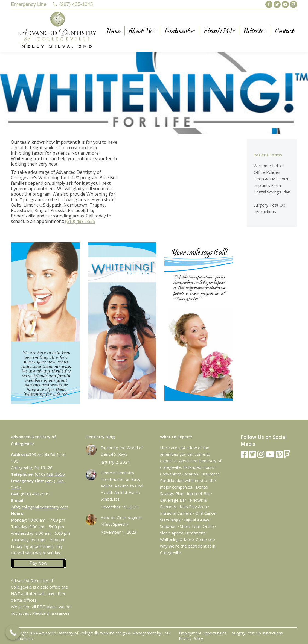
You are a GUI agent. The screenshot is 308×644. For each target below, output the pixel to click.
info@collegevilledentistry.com (40, 507)
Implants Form (267, 185)
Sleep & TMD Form (271, 179)
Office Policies (267, 172)
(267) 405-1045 (76, 4)
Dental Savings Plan (272, 192)
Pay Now (38, 563)
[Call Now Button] (13, 632)
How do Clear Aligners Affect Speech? (122, 521)
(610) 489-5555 (80, 221)
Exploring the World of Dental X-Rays (122, 451)
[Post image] (91, 450)
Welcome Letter (269, 166)
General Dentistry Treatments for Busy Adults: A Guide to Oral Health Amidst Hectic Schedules (122, 486)
